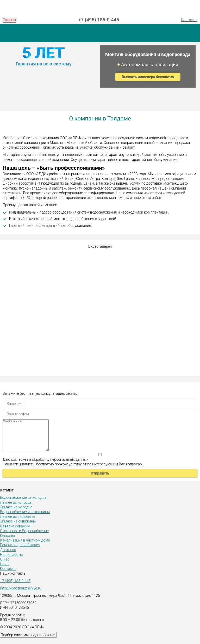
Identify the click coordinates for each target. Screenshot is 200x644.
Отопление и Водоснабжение (24, 537)
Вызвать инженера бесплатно (148, 77)
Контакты (189, 20)
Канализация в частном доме (25, 546)
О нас (5, 566)
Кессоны (7, 542)
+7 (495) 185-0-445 (99, 20)
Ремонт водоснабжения (20, 551)
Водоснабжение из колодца (23, 504)
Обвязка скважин (15, 532)
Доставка (8, 556)
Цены (5, 570)
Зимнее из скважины (18, 527)
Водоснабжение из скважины (25, 518)
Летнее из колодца (16, 509)
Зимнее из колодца (16, 513)
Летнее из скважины (18, 523)
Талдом (10, 20)
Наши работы (11, 561)
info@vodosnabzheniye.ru (21, 594)
